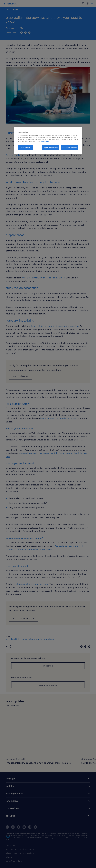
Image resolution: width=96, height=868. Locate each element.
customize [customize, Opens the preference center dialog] (25, 147)
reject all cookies (51, 147)
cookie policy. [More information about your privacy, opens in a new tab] (45, 141)
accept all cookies (70, 147)
